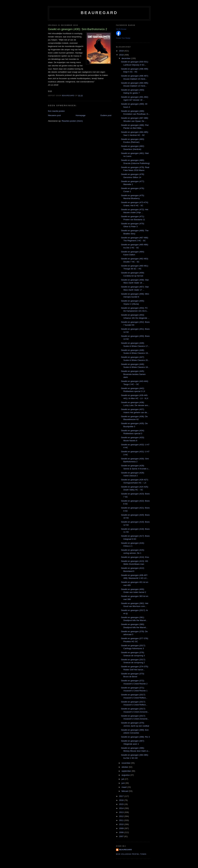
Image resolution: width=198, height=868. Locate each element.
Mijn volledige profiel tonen (131, 854)
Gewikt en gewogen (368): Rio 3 (135, 737)
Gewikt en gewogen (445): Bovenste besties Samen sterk (133, 374)
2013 (122, 812)
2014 (122, 808)
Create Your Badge (123, 38)
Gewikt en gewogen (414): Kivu (135, 557)
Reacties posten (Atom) (72, 121)
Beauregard (99, 13)
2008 (122, 832)
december (126, 58)
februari (125, 791)
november (126, 763)
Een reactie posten (56, 111)
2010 (122, 824)
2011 (122, 820)
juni (123, 783)
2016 (122, 800)
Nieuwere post (54, 115)
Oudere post (106, 115)
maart (124, 787)
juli (123, 779)
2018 (122, 55)
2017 (122, 796)
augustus (126, 775)
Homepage (81, 115)
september (127, 771)
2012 (122, 816)
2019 (122, 51)
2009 (122, 828)
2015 (122, 804)
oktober (125, 767)
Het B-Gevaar (121, 29)
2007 (122, 836)
